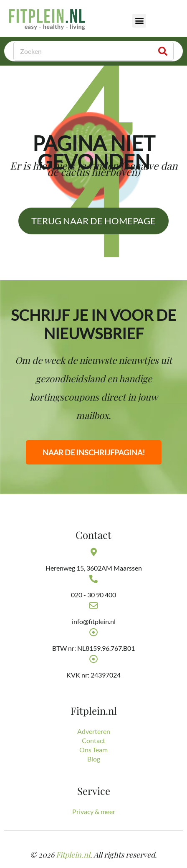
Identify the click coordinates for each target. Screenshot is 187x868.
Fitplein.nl (73, 855)
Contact (93, 740)
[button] (139, 21)
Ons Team (93, 750)
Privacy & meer (94, 811)
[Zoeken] (163, 51)
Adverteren (94, 731)
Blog (94, 759)
